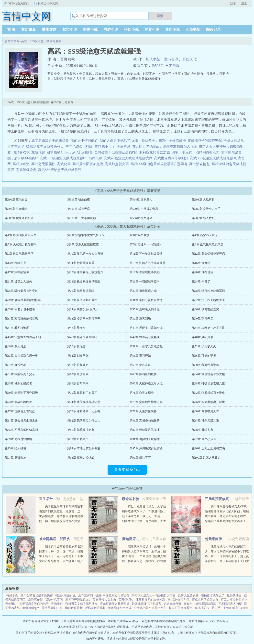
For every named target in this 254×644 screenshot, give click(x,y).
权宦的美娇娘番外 (180, 608)
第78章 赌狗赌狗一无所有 (84, 411)
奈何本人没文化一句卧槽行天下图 (154, 595)
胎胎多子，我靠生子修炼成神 (164, 141)
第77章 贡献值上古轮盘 (20, 411)
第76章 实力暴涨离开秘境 (208, 402)
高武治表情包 (200, 164)
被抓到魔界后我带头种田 (45, 146)
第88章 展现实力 (203, 430)
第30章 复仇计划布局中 (82, 300)
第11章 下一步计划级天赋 (146, 254)
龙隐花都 (38, 152)
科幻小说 (131, 30)
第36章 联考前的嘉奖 (205, 309)
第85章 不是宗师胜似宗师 (21, 430)
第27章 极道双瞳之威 (143, 291)
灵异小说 (152, 30)
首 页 (11, 30)
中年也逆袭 (74, 146)
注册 (244, 3)
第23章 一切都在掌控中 (145, 282)
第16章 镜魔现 (201, 263)
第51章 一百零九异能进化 (146, 346)
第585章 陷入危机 (203, 218)
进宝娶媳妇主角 (52, 608)
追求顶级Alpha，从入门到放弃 (70, 152)
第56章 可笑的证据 (204, 356)
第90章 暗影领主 (78, 439)
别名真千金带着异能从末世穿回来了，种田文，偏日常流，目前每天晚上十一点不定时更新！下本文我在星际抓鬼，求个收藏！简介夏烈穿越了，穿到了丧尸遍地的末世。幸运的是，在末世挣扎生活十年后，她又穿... (61, 561)
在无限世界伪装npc (147, 146)
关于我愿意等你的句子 (34, 604)
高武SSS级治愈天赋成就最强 (61, 170)
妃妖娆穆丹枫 (172, 604)
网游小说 (111, 30)
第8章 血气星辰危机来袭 (208, 244)
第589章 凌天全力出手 (206, 209)
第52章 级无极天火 (204, 346)
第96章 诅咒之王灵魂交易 (208, 448)
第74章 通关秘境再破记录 (84, 402)
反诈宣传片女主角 (104, 600)
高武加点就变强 (118, 164)
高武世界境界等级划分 (172, 158)
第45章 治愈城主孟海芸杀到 (23, 337)
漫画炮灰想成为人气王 (180, 146)
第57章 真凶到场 (16, 365)
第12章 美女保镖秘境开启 (208, 254)
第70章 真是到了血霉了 (82, 393)
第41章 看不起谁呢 (17, 328)
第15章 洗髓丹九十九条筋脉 (148, 263)
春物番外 (57, 604)
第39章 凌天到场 (140, 319)
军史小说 (90, 30)
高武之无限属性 (44, 164)
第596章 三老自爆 (166, 66)
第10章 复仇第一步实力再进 (85, 254)
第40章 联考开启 (203, 319)
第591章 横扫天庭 (79, 209)
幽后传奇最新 (74, 608)
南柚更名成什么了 (213, 595)
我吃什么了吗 (54, 600)
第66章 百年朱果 (78, 383)
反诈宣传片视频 (95, 608)
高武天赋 (96, 158)
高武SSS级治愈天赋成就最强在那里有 (160, 164)
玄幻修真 (29, 30)
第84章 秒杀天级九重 (205, 421)
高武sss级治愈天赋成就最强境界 (129, 158)
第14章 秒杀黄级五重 (81, 263)
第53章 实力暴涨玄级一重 (21, 356)
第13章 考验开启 (16, 263)
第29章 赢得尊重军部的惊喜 (23, 300)
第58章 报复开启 (78, 365)
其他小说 (172, 30)
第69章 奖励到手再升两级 (21, 393)
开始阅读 (190, 59)
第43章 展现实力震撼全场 (146, 328)
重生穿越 (49, 30)
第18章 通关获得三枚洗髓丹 (85, 272)
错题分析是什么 (66, 595)
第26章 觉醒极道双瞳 (81, 291)
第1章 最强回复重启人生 (21, 235)
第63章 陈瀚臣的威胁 (143, 374)
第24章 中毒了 (201, 282)
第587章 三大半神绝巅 (82, 218)
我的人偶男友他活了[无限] (120, 141)
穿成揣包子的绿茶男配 (205, 141)
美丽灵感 (124, 146)
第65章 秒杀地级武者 (18, 383)
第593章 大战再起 (203, 200)
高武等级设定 (27, 170)
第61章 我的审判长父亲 (20, 374)
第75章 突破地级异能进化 (146, 402)
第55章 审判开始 (140, 356)
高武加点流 (22, 164)
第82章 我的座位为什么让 (84, 421)
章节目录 (171, 59)
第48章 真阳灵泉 (203, 337)
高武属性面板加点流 (89, 164)
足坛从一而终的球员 (225, 608)
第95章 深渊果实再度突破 (146, 448)
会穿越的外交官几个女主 (150, 608)
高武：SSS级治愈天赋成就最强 (41, 41)
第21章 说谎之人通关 (18, 282)
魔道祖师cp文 (31, 608)
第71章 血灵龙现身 (142, 393)
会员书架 (193, 30)
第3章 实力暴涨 (139, 235)
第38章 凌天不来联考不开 (84, 319)
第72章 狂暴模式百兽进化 (208, 393)
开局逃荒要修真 (217, 499)
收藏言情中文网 (48, 3)
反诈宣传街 (35, 600)
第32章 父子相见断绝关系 (208, 300)
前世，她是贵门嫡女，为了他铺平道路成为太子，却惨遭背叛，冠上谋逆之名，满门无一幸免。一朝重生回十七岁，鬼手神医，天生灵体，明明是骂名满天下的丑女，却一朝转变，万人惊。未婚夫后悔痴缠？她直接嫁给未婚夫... (144, 521)
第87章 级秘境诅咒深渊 (145, 430)
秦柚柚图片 (202, 608)
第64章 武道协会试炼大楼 (208, 374)
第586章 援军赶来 (141, 218)
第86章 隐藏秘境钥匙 (81, 430)
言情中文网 (12, 41)
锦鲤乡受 (12, 595)
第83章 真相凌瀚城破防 (145, 421)
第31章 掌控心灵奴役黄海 (146, 300)
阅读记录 (213, 30)
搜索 (160, 16)
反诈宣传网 (86, 595)
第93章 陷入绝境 (16, 448)
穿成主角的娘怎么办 (205, 600)
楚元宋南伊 (213, 539)
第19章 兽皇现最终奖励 (145, 272)
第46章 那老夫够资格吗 (82, 337)
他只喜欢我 (21, 152)
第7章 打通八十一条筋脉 (145, 244)
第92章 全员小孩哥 (204, 439)
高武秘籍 (65, 164)
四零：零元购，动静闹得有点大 (196, 152)
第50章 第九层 (76, 346)
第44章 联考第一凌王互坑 (208, 328)
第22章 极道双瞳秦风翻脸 (84, 282)
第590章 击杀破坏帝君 (144, 209)
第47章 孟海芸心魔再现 (145, 337)
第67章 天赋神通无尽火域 (146, 383)
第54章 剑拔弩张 (78, 356)
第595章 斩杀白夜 (79, 200)
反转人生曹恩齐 (188, 595)
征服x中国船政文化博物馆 (112, 595)
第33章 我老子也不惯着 (20, 309)
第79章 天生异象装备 (143, 411)
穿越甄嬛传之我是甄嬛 (115, 604)
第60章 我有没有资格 (205, 365)
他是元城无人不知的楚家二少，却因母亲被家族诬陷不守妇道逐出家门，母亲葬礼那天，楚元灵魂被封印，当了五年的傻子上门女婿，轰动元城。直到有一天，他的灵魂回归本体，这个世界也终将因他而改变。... (227, 561)
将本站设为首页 (19, 3)
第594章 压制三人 (141, 200)
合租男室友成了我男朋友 (81, 604)
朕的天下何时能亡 (84, 141)
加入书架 (153, 59)
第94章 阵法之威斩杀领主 (84, 448)
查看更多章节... (127, 469)
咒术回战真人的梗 (230, 604)
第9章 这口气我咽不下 (19, 254)
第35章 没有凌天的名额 (145, 309)
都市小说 (70, 30)
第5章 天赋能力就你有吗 (21, 244)
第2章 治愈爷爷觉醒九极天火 (86, 235)
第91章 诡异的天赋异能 (145, 439)
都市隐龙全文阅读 (120, 608)
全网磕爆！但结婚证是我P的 (116, 152)
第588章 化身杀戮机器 (19, 218)
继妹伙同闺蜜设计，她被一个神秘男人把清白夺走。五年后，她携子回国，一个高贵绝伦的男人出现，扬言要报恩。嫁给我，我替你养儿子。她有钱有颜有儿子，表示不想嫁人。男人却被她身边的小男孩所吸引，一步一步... (144, 561)
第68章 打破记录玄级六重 (208, 383)
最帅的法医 (234, 595)
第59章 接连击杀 (140, 365)
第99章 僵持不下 (140, 458)
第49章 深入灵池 (16, 346)
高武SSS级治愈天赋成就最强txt (64, 158)
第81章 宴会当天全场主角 (21, 421)
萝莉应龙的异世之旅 (155, 152)
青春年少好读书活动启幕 (200, 604)
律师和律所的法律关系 (150, 600)
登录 (233, 3)
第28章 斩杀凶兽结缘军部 (208, 291)
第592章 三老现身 (16, 209)
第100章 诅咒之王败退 (206, 458)
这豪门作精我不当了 (100, 146)
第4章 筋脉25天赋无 (205, 235)
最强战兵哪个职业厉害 (146, 604)
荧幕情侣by (126, 600)
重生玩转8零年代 (178, 600)
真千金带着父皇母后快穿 (37, 595)
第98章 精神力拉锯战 (81, 458)
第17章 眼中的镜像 (17, 272)
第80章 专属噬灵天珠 (205, 411)
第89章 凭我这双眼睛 (18, 439)
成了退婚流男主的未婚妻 (50, 141)
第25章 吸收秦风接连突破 (21, 291)
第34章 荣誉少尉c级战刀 (83, 309)
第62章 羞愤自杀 (78, 374)
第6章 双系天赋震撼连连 (83, 244)
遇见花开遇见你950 (78, 600)
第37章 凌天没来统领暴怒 (21, 319)
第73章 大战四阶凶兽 (18, 402)
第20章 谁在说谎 (203, 272)
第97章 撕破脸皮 (16, 458)
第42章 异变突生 (78, 328)
